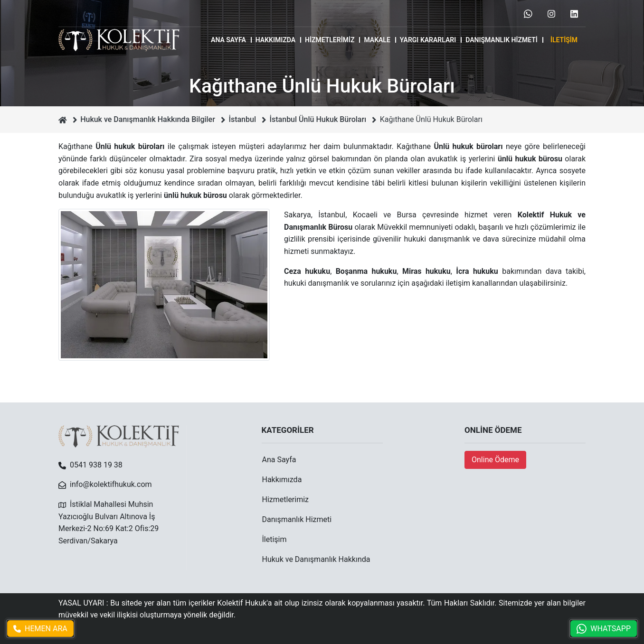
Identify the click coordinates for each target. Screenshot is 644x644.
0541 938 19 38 (96, 465)
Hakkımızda (275, 40)
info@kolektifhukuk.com (111, 484)
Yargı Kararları (428, 40)
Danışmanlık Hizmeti (502, 40)
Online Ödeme (495, 460)
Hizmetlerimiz (330, 40)
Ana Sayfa (228, 40)
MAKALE (377, 40)
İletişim (564, 40)
